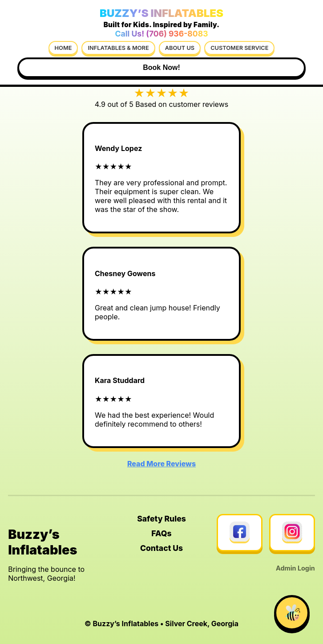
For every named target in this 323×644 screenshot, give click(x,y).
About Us (180, 48)
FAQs (161, 533)
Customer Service (239, 48)
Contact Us (161, 548)
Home (63, 48)
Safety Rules (161, 519)
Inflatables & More (118, 48)
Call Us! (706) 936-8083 (161, 34)
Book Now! (161, 67)
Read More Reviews (161, 464)
